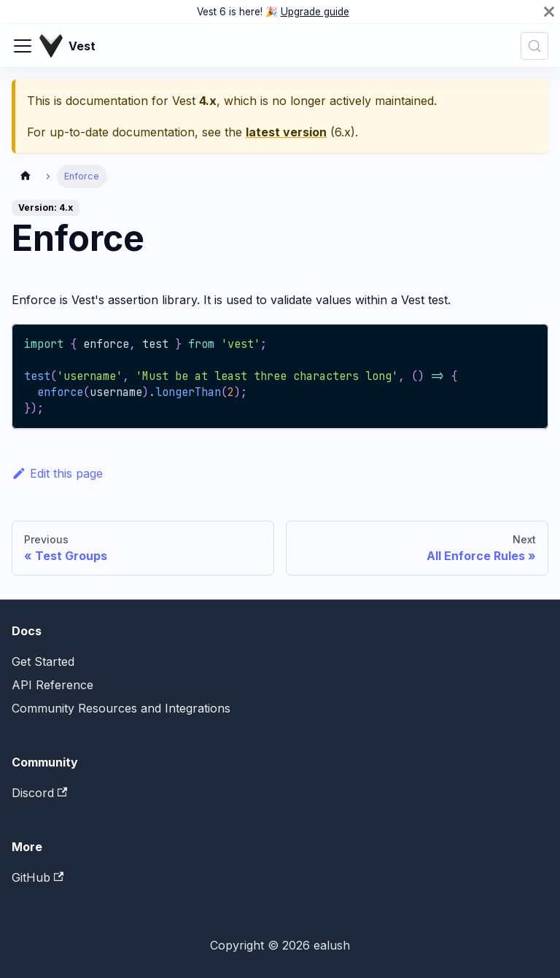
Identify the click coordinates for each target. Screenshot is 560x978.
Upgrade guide (315, 12)
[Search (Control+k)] (534, 46)
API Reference (52, 685)
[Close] (549, 12)
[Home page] (26, 176)
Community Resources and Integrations (121, 708)
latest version (286, 132)
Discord (39, 793)
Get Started (43, 661)
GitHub (38, 877)
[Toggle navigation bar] (23, 46)
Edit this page (57, 473)
